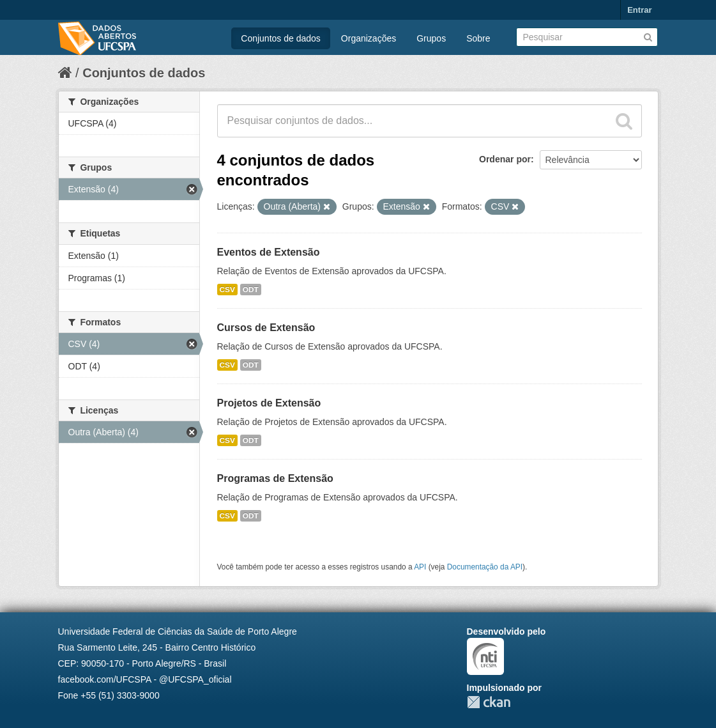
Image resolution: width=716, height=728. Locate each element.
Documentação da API (485, 567)
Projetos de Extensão (269, 403)
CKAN (489, 702)
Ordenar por (505, 159)
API (420, 567)
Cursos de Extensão (266, 328)
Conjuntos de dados (281, 38)
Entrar (639, 10)
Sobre (478, 38)
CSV (227, 290)
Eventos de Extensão (269, 252)
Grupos (431, 38)
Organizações (369, 38)
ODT (251, 290)
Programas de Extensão (275, 478)
